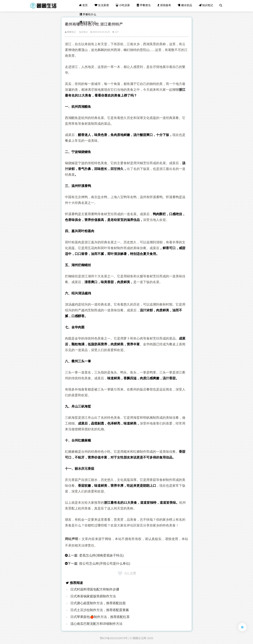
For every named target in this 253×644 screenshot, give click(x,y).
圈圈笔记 (70, 32)
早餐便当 (144, 6)
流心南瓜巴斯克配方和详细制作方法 (96, 624)
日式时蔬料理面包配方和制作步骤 (95, 589)
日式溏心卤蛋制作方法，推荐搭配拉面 (98, 603)
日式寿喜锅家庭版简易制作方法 (93, 596)
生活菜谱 (103, 6)
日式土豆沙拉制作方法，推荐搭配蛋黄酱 (100, 610)
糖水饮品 (185, 6)
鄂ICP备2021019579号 (114, 638)
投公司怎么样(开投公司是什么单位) (105, 564)
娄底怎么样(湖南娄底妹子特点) (101, 555)
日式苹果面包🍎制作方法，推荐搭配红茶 (100, 617)
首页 (85, 6)
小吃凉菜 (124, 6)
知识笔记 (206, 6)
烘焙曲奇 (165, 6)
